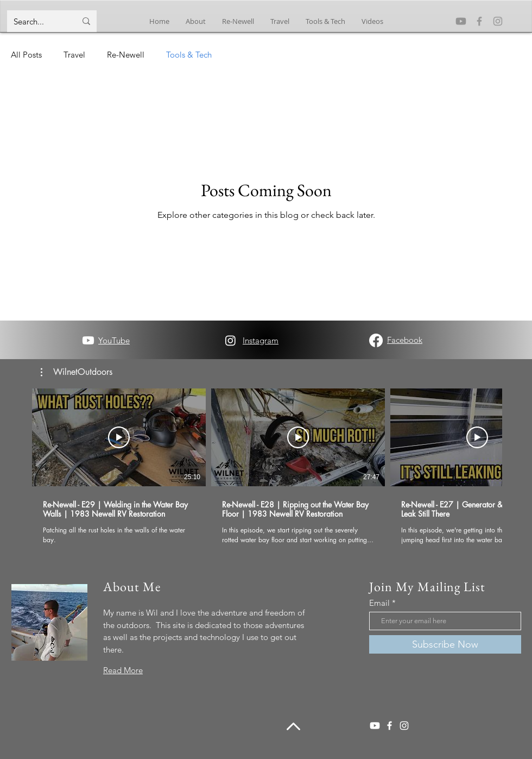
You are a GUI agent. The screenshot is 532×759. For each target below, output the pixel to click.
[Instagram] (498, 21)
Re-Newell (126, 55)
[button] (77, 372)
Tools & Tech (189, 55)
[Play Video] (119, 437)
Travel (74, 55)
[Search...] (37, 21)
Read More (123, 670)
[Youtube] (461, 21)
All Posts (26, 55)
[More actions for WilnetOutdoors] (77, 372)
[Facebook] (479, 21)
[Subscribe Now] (445, 644)
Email (379, 603)
